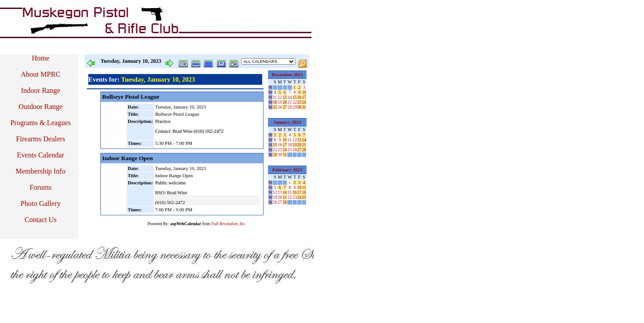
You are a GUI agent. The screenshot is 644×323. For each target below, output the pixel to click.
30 (299, 107)
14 (290, 97)
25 (275, 107)
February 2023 (287, 170)
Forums (41, 187)
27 (285, 107)
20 (285, 102)
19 (280, 102)
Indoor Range (41, 90)
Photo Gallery (41, 203)
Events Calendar (41, 155)
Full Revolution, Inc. (229, 224)
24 (304, 102)
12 (280, 97)
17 (304, 97)
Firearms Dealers (41, 139)
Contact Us (41, 220)
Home (41, 58)
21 (290, 102)
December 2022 (287, 75)
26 (280, 107)
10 (304, 92)
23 (299, 102)
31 (304, 107)
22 (295, 102)
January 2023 (287, 122)
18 (275, 102)
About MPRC (40, 74)
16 (299, 97)
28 (290, 107)
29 (295, 107)
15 (295, 97)
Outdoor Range (40, 107)
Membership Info (41, 171)
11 (275, 97)
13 (285, 97)
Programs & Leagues (41, 123)
